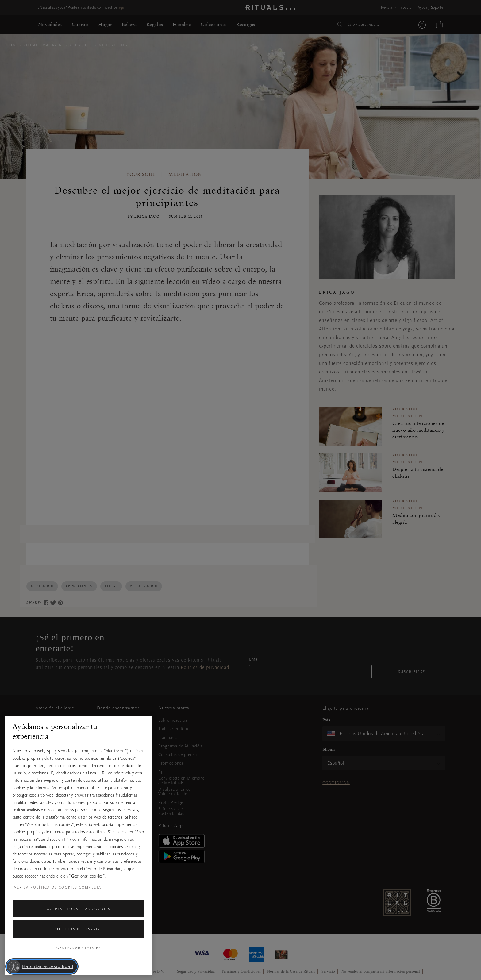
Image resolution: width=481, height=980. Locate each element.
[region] (79, 845)
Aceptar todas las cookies (79, 909)
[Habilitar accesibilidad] (42, 966)
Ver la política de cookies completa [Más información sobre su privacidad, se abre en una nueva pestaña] (58, 887)
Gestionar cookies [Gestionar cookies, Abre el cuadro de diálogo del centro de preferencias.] (79, 948)
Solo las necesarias (79, 929)
